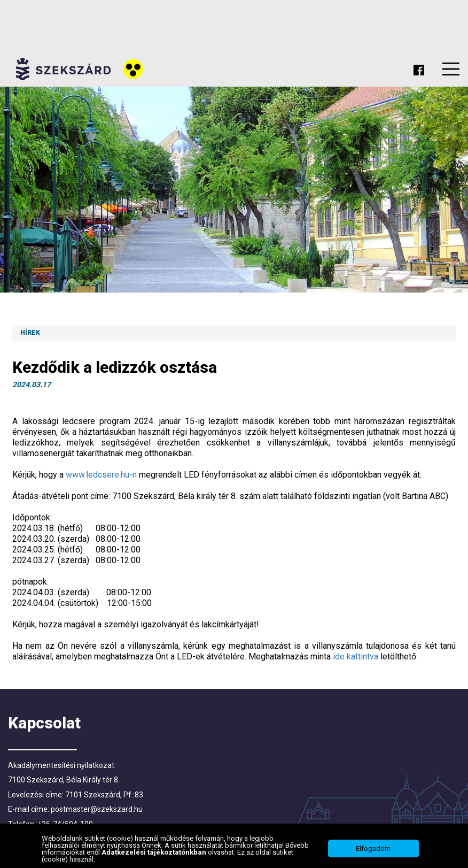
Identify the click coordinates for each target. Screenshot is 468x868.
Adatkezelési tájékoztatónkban (155, 853)
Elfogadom (373, 850)
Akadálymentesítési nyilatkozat (61, 765)
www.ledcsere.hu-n (101, 475)
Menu (451, 69)
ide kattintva (356, 656)
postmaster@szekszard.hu (97, 809)
